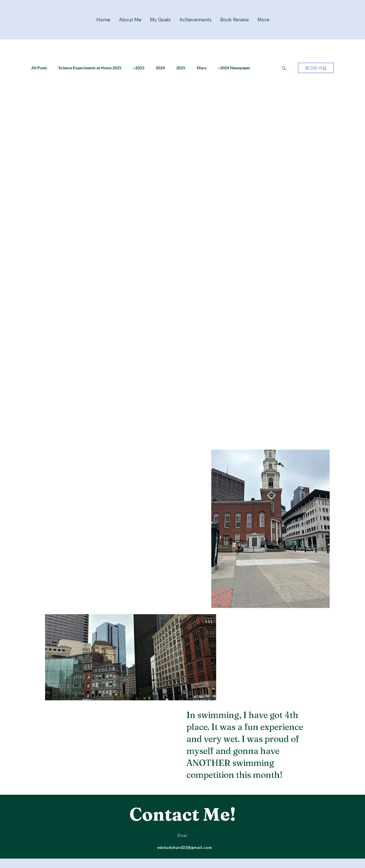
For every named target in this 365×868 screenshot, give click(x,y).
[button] (284, 69)
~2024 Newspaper (234, 68)
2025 (181, 68)
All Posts (39, 68)
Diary (202, 68)
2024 (160, 68)
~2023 (139, 68)
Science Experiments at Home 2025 (90, 68)
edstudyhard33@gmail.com (185, 847)
